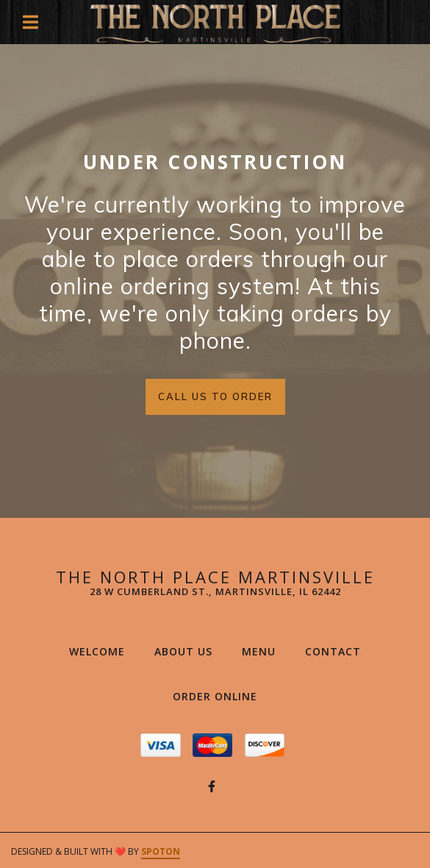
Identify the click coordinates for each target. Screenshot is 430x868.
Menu (263, 651)
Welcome (101, 651)
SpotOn (161, 851)
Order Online (219, 696)
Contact (337, 651)
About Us (188, 651)
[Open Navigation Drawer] (30, 22)
